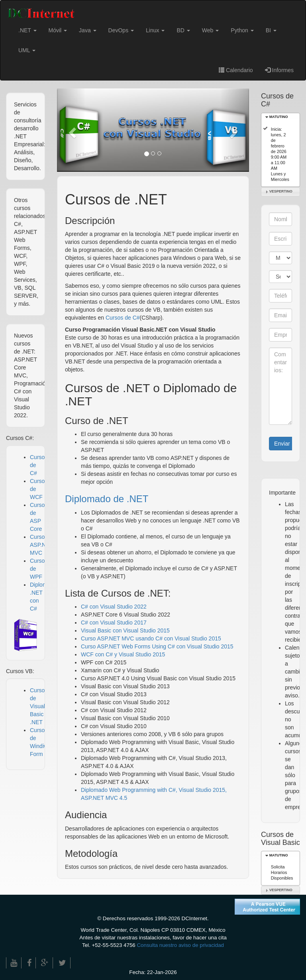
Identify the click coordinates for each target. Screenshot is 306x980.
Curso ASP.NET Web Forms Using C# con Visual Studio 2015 (157, 646)
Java (87, 30)
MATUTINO (279, 117)
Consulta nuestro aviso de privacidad (180, 945)
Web (210, 30)
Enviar (282, 444)
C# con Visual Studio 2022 (114, 607)
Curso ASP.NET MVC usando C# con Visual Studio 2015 (151, 638)
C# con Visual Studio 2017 (114, 623)
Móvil (58, 30)
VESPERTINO (281, 191)
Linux (155, 30)
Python (242, 30)
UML (27, 50)
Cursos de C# (123, 318)
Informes (279, 70)
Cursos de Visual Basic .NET (39, 706)
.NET (27, 30)
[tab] (280, 117)
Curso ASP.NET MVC (41, 545)
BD (183, 30)
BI (271, 30)
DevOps (121, 30)
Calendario (236, 70)
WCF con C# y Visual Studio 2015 (123, 654)
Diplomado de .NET (107, 499)
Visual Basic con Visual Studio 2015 (125, 630)
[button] (71, 130)
